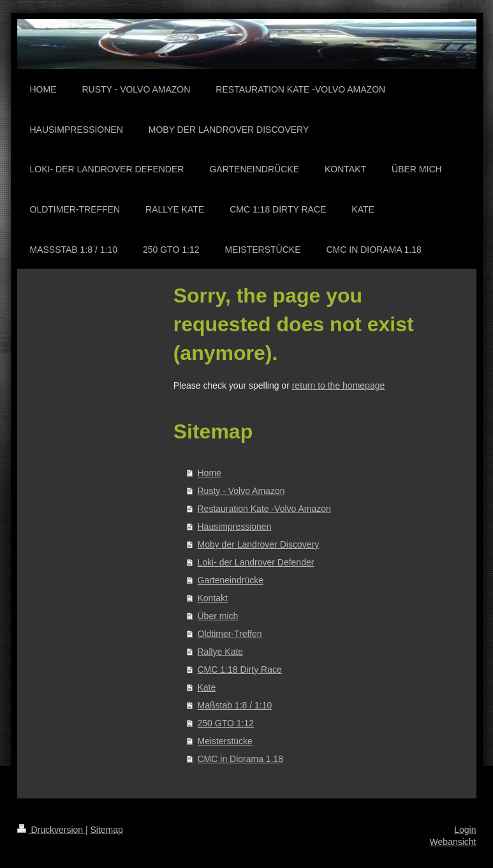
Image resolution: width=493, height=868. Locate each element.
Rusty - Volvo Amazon (241, 491)
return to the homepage (339, 385)
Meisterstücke (225, 741)
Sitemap (107, 830)
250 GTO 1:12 (226, 723)
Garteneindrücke (231, 580)
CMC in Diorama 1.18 (241, 759)
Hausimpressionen (235, 527)
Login (465, 830)
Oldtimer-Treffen (230, 634)
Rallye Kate (221, 652)
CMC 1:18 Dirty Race (240, 670)
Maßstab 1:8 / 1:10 (235, 705)
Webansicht (453, 842)
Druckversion (51, 830)
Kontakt (213, 598)
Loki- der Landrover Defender (256, 562)
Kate (207, 687)
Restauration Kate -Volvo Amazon (264, 509)
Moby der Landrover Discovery (259, 544)
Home (210, 473)
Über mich (218, 616)
